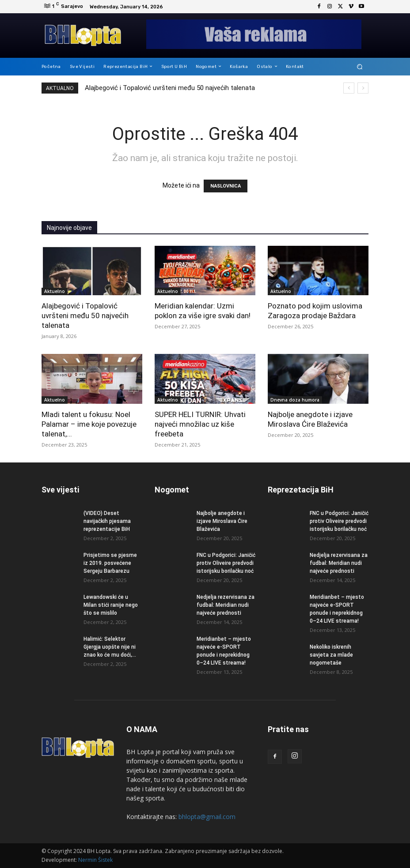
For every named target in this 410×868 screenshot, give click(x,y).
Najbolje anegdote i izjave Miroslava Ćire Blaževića (222, 521)
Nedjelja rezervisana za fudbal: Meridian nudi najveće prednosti (226, 605)
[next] (363, 88)
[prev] (349, 88)
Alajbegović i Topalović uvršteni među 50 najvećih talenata (170, 88)
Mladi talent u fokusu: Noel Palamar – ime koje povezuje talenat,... (89, 424)
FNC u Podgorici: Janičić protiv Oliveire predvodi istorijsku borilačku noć (226, 563)
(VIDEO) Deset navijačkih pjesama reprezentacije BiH (107, 521)
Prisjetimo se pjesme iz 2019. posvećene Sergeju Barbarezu (110, 563)
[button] (360, 66)
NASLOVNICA (226, 186)
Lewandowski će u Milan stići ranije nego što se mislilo (111, 605)
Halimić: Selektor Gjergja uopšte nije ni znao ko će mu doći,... (110, 647)
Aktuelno (55, 291)
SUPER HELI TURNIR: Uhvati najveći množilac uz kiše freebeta (200, 424)
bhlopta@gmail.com (207, 817)
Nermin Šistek (95, 860)
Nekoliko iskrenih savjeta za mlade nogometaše (331, 655)
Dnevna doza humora (295, 400)
